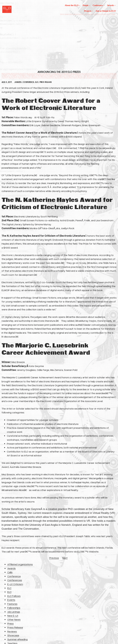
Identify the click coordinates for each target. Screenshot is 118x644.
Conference (28, 82)
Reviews (12, 631)
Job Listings (14, 612)
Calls (10, 572)
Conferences (15, 580)
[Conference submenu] (104, 5)
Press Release (46, 82)
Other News (14, 619)
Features (12, 604)
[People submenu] (90, 5)
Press (10, 623)
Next (65, 558)
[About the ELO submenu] (80, 5)
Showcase (13, 635)
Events (11, 600)
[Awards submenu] (115, 5)
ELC (9, 588)
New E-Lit (13, 616)
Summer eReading (17, 639)
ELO (37, 82)
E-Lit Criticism (15, 584)
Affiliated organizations (20, 564)
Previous (54, 558)
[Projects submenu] (92, 11)
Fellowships (14, 608)
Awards (18, 82)
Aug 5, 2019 (7, 82)
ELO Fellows (14, 596)
